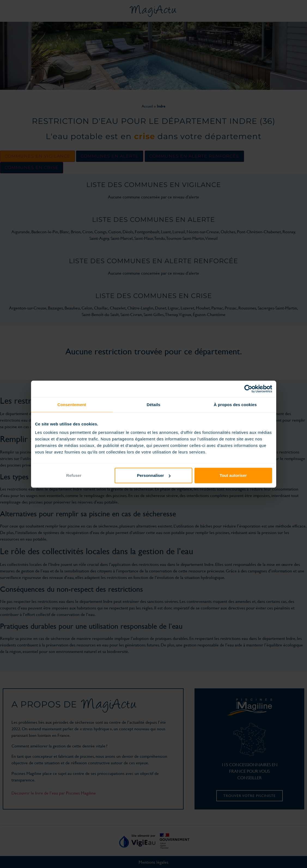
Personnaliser (154, 475)
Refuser (74, 475)
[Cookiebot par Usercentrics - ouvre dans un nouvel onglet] (248, 389)
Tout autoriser (233, 475)
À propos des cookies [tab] (235, 404)
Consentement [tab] (72, 404)
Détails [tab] (154, 404)
